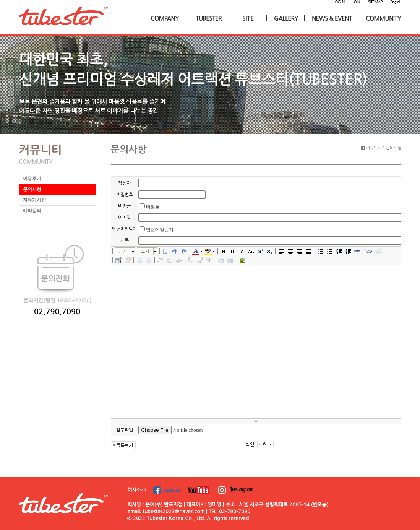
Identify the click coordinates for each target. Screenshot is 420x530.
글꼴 (123, 251)
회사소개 (136, 490)
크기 (145, 251)
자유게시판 (34, 200)
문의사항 (32, 189)
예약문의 (32, 211)
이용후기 (32, 179)
